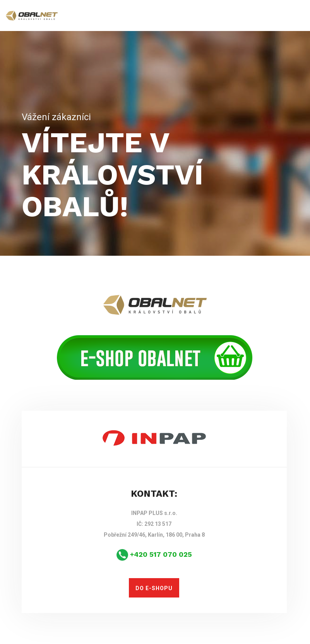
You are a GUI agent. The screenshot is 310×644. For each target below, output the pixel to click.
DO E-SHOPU (154, 588)
